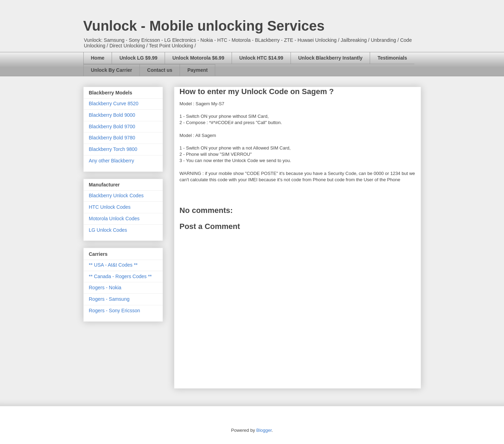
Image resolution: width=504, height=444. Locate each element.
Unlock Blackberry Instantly (330, 58)
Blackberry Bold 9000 (112, 115)
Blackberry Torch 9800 (113, 149)
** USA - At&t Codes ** (113, 265)
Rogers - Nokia (105, 288)
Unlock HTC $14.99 (261, 58)
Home (98, 58)
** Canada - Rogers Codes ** (121, 276)
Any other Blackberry (112, 161)
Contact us (160, 70)
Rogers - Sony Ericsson (115, 311)
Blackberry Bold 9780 (112, 138)
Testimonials (392, 58)
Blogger (264, 430)
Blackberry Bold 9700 (112, 127)
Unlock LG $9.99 (138, 58)
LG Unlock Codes (108, 230)
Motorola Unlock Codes (114, 219)
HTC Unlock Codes (110, 207)
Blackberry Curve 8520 (114, 104)
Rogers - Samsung (109, 299)
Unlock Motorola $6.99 (198, 58)
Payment (197, 70)
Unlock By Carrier (112, 70)
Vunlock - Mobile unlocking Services (204, 26)
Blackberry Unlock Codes (116, 196)
